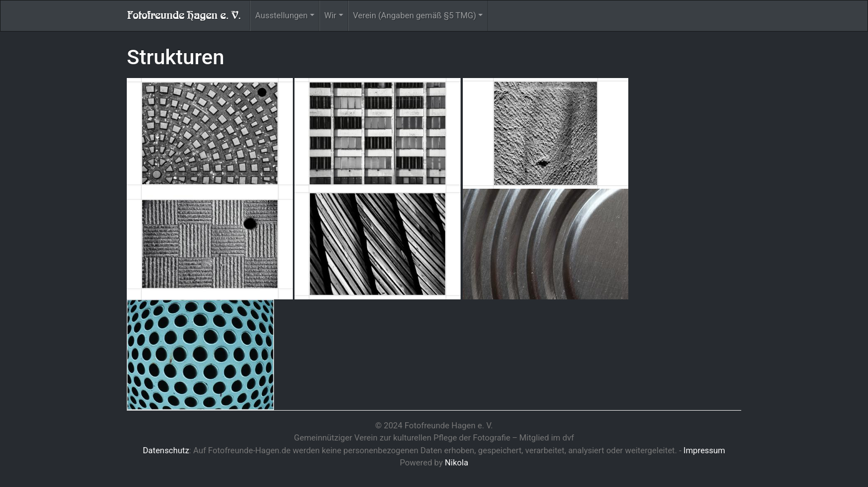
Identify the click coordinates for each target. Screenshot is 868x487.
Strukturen (175, 57)
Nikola (457, 463)
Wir (330, 15)
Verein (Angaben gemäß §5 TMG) (415, 15)
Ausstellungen (281, 15)
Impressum (704, 450)
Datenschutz (166, 450)
